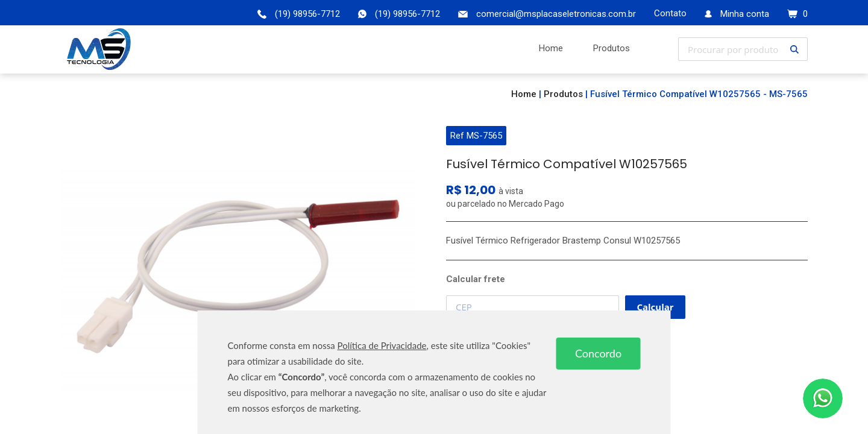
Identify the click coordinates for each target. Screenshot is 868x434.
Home (524, 94)
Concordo (598, 353)
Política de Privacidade (382, 345)
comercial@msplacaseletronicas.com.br (556, 14)
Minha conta (745, 14)
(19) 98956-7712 (407, 14)
